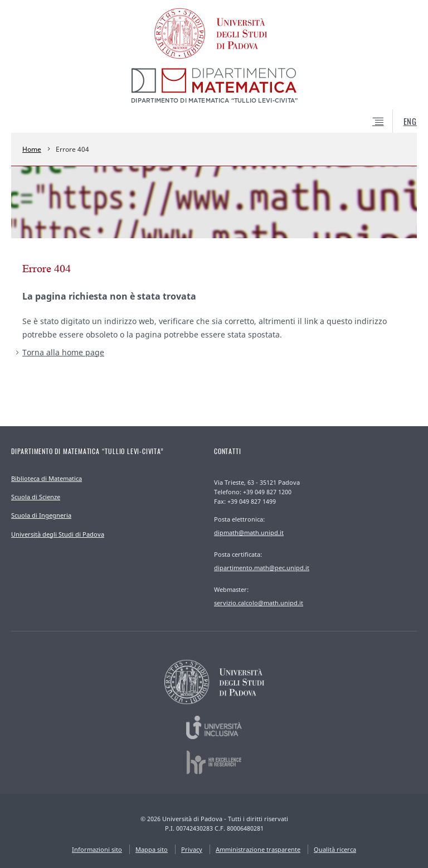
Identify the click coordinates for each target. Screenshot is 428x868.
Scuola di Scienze (36, 497)
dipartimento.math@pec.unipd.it (262, 568)
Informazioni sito (97, 849)
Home (32, 149)
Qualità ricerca (335, 849)
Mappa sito (152, 849)
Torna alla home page (63, 352)
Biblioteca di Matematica (47, 478)
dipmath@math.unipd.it (249, 532)
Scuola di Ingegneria (41, 515)
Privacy (192, 849)
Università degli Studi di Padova (58, 534)
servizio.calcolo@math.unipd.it (259, 603)
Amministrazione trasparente (258, 849)
